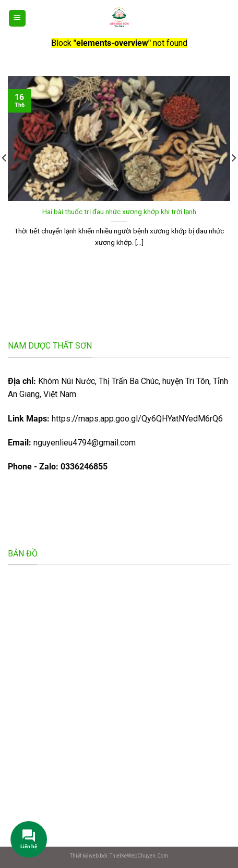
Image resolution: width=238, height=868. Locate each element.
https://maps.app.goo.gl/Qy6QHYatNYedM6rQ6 (115, 419)
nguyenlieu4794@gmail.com (85, 443)
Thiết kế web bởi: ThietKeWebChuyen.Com (119, 856)
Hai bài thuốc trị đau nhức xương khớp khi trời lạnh (119, 212)
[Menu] (17, 18)
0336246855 (84, 467)
